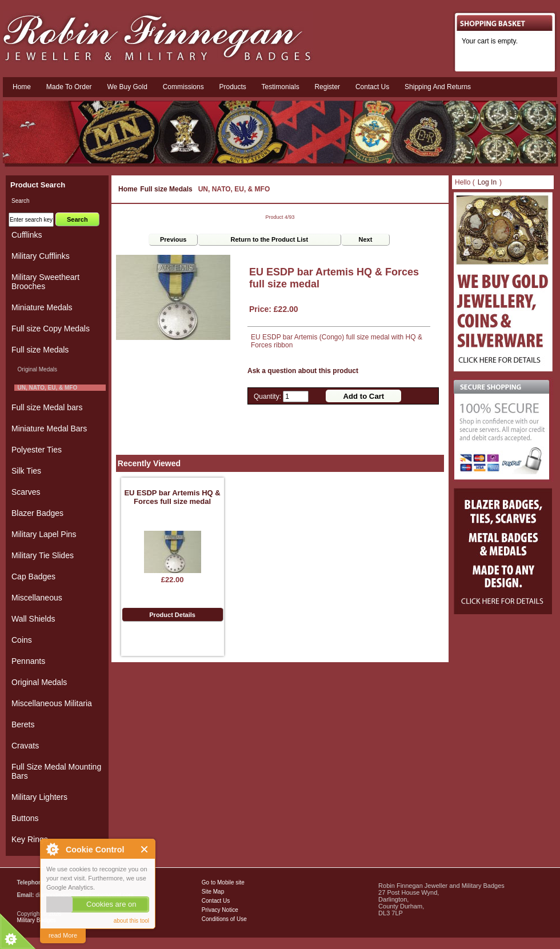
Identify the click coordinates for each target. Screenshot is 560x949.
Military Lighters (39, 797)
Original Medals (36, 369)
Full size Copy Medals (51, 329)
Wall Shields (33, 619)
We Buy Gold (127, 87)
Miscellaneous (37, 598)
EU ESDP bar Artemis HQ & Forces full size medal (172, 497)
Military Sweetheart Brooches (45, 282)
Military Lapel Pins (44, 534)
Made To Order (69, 87)
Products (232, 87)
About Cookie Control (52, 849)
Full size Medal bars (47, 407)
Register (327, 87)
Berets (23, 724)
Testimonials (281, 87)
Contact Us (216, 901)
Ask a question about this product (303, 371)
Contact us (372, 87)
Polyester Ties (37, 450)
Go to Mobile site (223, 882)
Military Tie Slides (43, 555)
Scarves (26, 492)
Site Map (213, 892)
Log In (487, 182)
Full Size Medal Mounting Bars (56, 771)
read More (63, 935)
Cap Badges (33, 576)
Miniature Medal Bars (49, 429)
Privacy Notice (220, 910)
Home (22, 87)
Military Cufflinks (41, 256)
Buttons (25, 818)
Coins (22, 640)
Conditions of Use (224, 919)
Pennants (28, 661)
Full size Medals (166, 189)
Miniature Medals (42, 307)
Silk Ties (26, 471)
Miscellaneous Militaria (52, 703)
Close (145, 849)
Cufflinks (27, 235)
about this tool (131, 921)
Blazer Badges (37, 513)
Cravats (25, 746)
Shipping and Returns (438, 87)
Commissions (183, 87)
